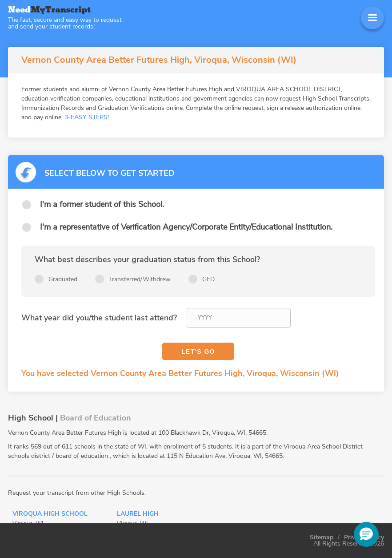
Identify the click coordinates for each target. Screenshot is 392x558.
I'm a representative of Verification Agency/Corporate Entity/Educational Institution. (186, 227)
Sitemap (322, 538)
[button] (366, 534)
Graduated (63, 279)
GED (208, 279)
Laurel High (138, 514)
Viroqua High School (50, 514)
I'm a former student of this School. (102, 204)
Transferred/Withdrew (140, 279)
